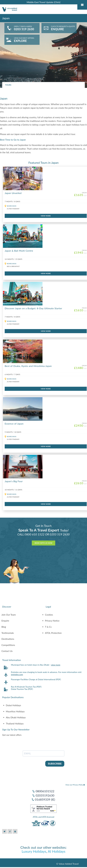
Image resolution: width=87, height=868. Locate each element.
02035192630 (45, 795)
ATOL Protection (53, 633)
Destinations (8, 639)
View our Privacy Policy (75, 785)
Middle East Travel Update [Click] (43, 2)
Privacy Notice (52, 621)
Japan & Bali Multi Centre (19, 251)
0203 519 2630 (60, 534)
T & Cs (48, 627)
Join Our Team (9, 615)
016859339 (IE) (45, 799)
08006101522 (45, 791)
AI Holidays (57, 851)
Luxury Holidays (34, 851)
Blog (4, 627)
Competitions (8, 645)
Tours (8, 85)
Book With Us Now (43, 543)
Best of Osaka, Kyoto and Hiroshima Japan (28, 366)
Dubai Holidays (13, 705)
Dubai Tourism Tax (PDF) (22, 689)
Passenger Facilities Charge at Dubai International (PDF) (36, 679)
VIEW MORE (46, 216)
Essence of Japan (14, 424)
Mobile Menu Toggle (82, 5)
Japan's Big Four (14, 481)
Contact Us (7, 651)
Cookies (49, 615)
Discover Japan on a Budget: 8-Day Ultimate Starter (33, 308)
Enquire (5, 621)
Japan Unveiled (13, 193)
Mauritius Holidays (15, 711)
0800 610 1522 (34, 534)
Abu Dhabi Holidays (16, 717)
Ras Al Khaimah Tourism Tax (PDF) (26, 687)
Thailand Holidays (15, 724)
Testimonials (8, 633)
